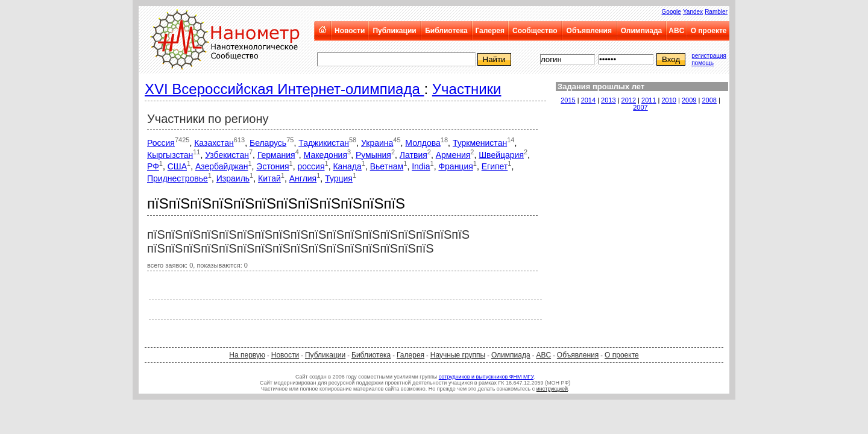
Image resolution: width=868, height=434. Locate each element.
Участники (467, 89)
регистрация (709, 56)
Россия (161, 143)
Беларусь (268, 143)
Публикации (394, 31)
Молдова (423, 143)
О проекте (709, 31)
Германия (276, 154)
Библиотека (446, 31)
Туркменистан (480, 143)
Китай (269, 178)
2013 (608, 100)
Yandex (693, 12)
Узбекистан (227, 154)
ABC (676, 31)
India (421, 166)
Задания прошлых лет (601, 86)
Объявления (589, 31)
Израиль (233, 178)
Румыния (373, 154)
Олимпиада (642, 31)
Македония (325, 154)
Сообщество (535, 31)
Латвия (414, 154)
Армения (453, 154)
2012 (629, 100)
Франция (455, 166)
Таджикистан (324, 143)
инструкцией (552, 389)
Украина (377, 143)
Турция (339, 178)
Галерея (489, 31)
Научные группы (458, 355)
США (177, 166)
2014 (588, 100)
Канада (347, 166)
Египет (495, 166)
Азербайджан (222, 166)
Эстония (272, 166)
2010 (669, 100)
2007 (640, 107)
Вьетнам (387, 166)
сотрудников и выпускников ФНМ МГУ (486, 377)
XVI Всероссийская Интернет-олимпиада (284, 89)
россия (311, 166)
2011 (649, 100)
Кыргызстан (170, 154)
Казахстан (214, 143)
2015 (568, 100)
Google (671, 12)
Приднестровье (178, 178)
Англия (303, 178)
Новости (350, 31)
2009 (689, 100)
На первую (247, 355)
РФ (153, 166)
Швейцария (501, 154)
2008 (709, 100)
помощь (703, 63)
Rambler (716, 12)
